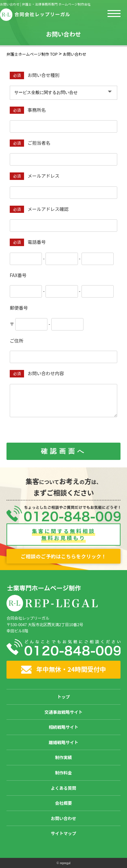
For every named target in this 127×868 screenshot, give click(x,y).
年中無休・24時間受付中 (64, 669)
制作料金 (63, 773)
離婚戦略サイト (63, 742)
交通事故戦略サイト (63, 712)
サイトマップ (63, 833)
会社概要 (63, 803)
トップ (63, 697)
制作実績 (63, 757)
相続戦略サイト (63, 727)
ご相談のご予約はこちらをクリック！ (64, 556)
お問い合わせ (63, 818)
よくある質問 (63, 788)
